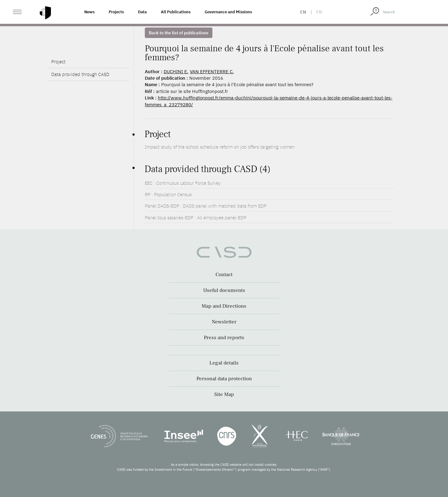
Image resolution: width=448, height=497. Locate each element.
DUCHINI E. (176, 72)
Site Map (224, 394)
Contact (224, 275)
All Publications (176, 12)
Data (142, 12)
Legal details (224, 363)
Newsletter (224, 322)
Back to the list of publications (179, 33)
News (89, 12)
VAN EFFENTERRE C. (212, 72)
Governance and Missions (228, 12)
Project (58, 78)
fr (319, 12)
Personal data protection (224, 379)
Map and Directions (224, 306)
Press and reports (224, 338)
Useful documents (224, 290)
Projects (116, 12)
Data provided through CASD (80, 90)
